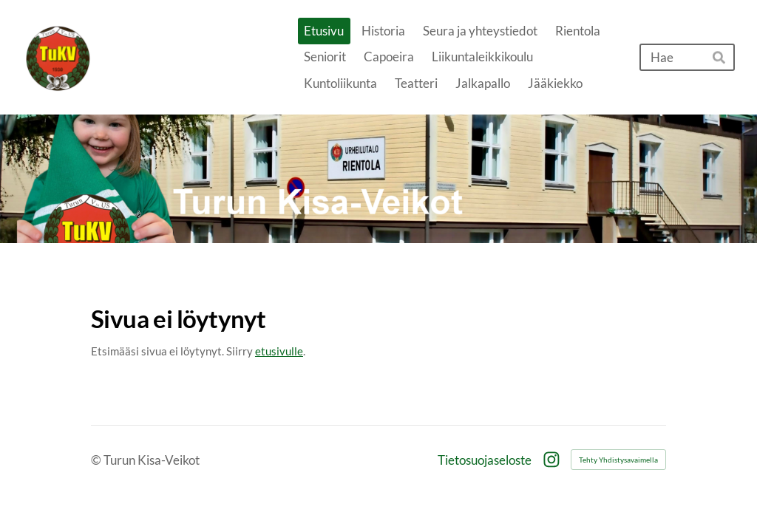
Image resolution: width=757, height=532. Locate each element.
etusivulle (279, 351)
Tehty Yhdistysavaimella (618, 460)
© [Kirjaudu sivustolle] (97, 460)
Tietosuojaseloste (485, 460)
